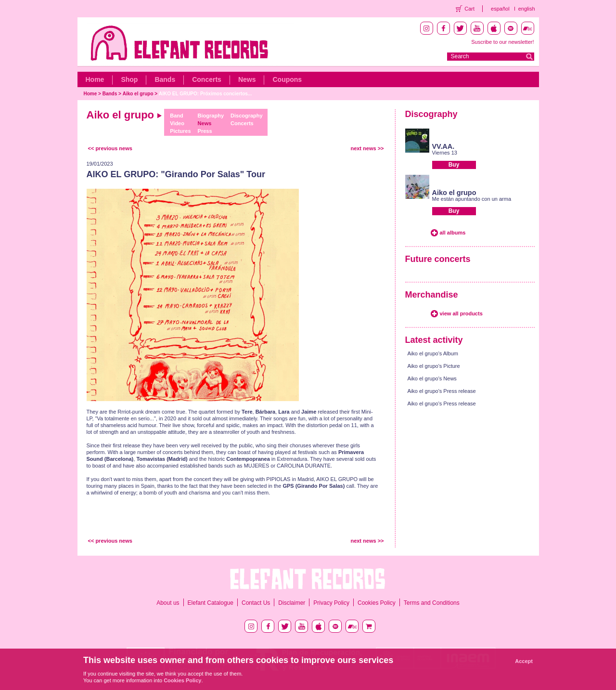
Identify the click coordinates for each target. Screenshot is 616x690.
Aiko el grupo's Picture (434, 366)
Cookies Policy (377, 603)
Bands (165, 79)
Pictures (180, 131)
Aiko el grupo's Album (433, 353)
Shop (129, 79)
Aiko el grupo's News (432, 378)
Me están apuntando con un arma (472, 199)
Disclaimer (292, 603)
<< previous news (110, 148)
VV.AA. (443, 146)
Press (205, 131)
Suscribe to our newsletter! (502, 42)
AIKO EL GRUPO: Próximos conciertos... (205, 94)
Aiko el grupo (138, 94)
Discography (247, 116)
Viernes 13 (445, 153)
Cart (469, 9)
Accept (524, 661)
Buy (454, 165)
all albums (453, 233)
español (500, 9)
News (247, 79)
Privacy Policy (331, 603)
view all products (461, 313)
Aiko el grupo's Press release (442, 391)
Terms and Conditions (432, 603)
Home (95, 79)
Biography (211, 116)
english (527, 9)
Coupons (287, 79)
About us (168, 603)
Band (177, 116)
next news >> (367, 148)
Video (177, 123)
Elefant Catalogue (211, 603)
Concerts (207, 79)
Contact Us (256, 603)
